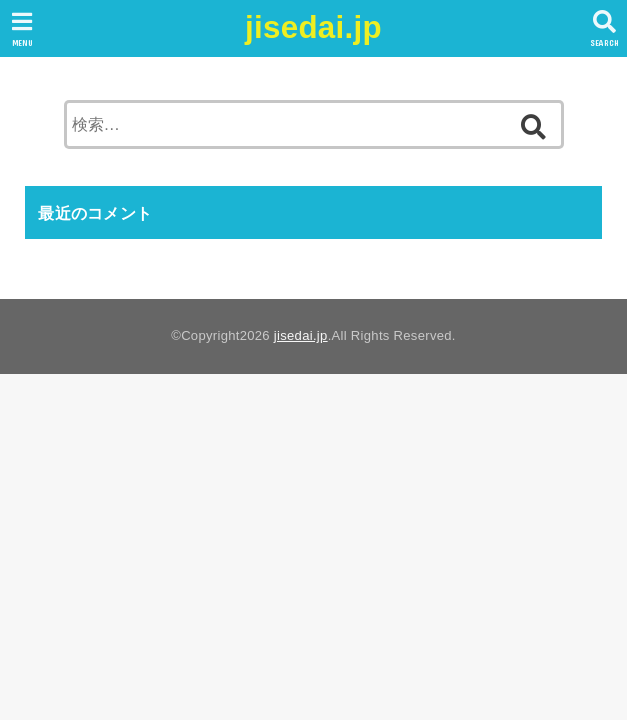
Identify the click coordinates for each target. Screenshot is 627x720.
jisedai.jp (313, 27)
